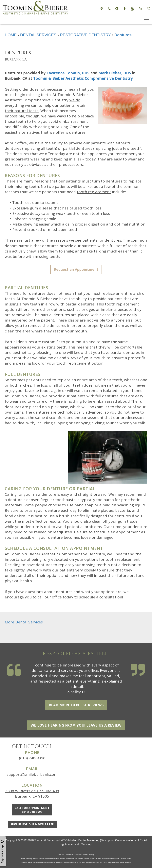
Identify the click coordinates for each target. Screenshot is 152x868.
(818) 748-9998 (32, 758)
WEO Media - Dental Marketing (80, 840)
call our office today (55, 597)
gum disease (41, 208)
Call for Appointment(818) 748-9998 (32, 810)
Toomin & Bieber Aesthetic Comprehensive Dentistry (83, 78)
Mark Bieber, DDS (115, 73)
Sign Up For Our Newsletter (32, 824)
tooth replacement (94, 192)
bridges (88, 309)
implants (109, 309)
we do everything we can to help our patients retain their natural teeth (46, 105)
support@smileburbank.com (32, 774)
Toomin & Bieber (45, 840)
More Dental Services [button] (24, 622)
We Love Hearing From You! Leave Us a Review (76, 725)
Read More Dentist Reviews (76, 705)
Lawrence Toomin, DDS (68, 73)
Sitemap (86, 844)
